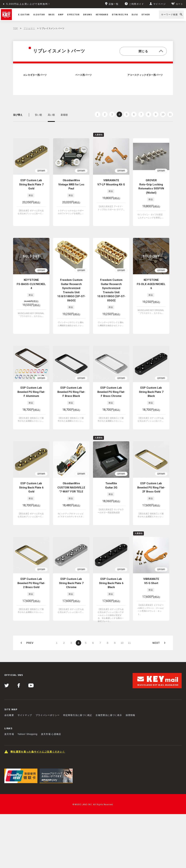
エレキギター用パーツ (35, 75)
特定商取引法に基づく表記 (78, 715)
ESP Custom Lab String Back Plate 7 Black (151, 392)
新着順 (64, 115)
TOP (15, 28)
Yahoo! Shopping (28, 734)
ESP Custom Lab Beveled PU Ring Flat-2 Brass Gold (31, 583)
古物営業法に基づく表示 (109, 715)
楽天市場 (9, 734)
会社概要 (9, 715)
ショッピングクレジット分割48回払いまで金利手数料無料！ (42, 4)
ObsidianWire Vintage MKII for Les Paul (71, 184)
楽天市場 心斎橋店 (51, 734)
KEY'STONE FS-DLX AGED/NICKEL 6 (151, 284)
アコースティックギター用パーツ (145, 75)
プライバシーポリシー (48, 715)
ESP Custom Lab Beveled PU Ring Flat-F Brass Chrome (111, 392)
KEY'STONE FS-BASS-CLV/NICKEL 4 (31, 284)
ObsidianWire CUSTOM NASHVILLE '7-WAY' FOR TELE (71, 487)
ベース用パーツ (83, 75)
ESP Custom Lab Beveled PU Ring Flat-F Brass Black (71, 392)
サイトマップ (25, 715)
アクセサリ (29, 28)
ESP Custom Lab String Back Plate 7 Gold (31, 184)
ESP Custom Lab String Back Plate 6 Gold (31, 487)
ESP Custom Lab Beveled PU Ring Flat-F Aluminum (31, 392)
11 (170, 114)
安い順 (38, 115)
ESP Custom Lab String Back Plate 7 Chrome (71, 583)
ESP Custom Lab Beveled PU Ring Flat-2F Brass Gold (151, 487)
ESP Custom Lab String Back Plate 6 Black (111, 583)
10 (163, 114)
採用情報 (131, 715)
